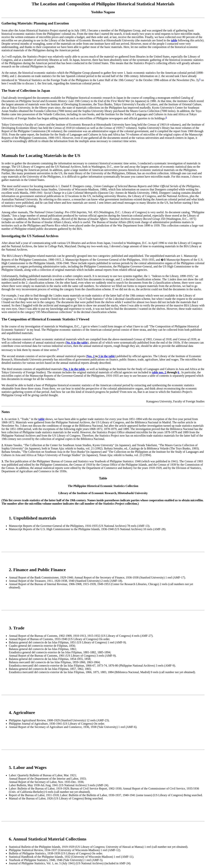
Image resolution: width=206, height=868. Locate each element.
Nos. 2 (91, 356)
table (174, 40)
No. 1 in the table (74, 369)
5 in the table (106, 356)
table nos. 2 (159, 372)
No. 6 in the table (77, 343)
